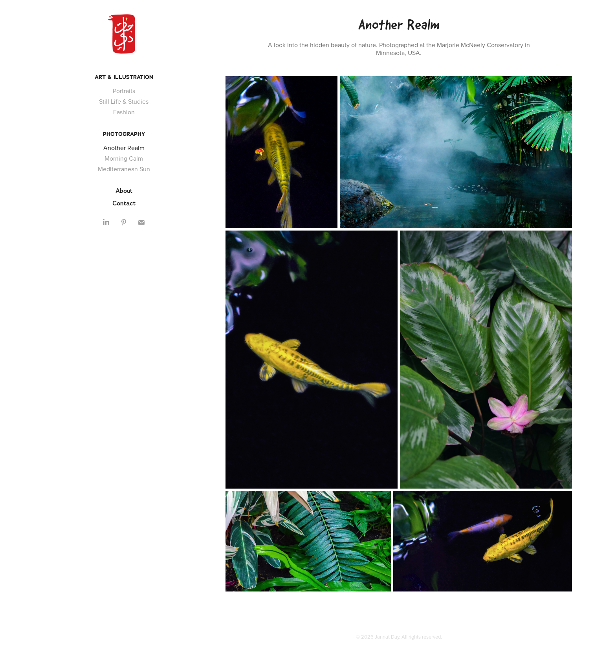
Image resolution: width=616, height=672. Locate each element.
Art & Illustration (124, 77)
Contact (124, 203)
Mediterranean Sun (124, 169)
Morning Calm (124, 158)
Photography (124, 134)
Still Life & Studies (124, 101)
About (124, 191)
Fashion (124, 112)
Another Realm (124, 148)
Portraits (124, 91)
